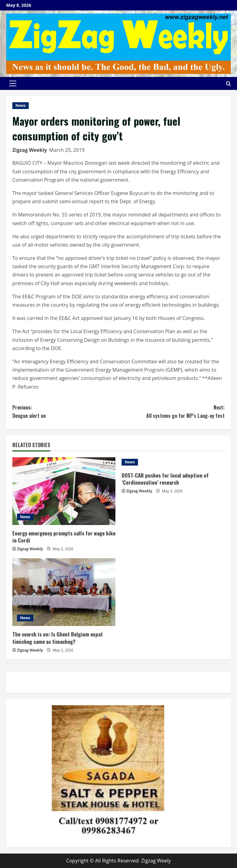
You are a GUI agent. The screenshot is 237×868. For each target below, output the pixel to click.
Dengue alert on (65, 411)
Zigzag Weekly (30, 150)
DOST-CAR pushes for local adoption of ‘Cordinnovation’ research (165, 479)
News (21, 105)
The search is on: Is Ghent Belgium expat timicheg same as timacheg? (58, 638)
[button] (13, 83)
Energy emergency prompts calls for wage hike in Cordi (64, 537)
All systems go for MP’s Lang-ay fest (172, 411)
